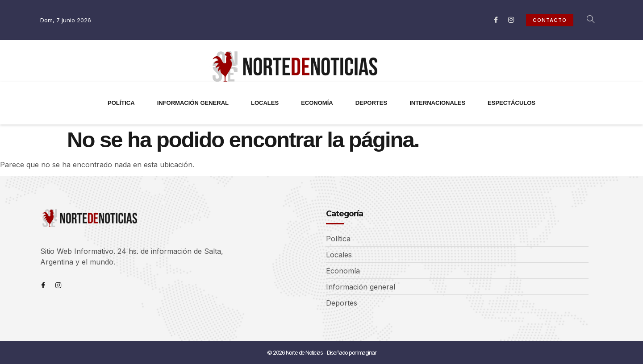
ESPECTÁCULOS (511, 103)
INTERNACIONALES (437, 103)
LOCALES (265, 103)
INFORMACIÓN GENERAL (193, 103)
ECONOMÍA (317, 103)
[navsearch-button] (586, 20)
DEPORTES (372, 103)
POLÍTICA (121, 103)
